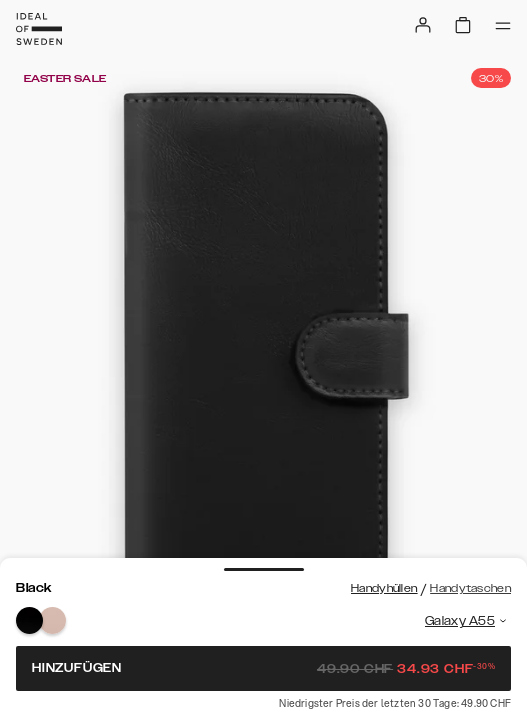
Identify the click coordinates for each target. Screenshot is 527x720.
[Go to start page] (39, 29)
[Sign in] (423, 25)
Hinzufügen (263, 668)
